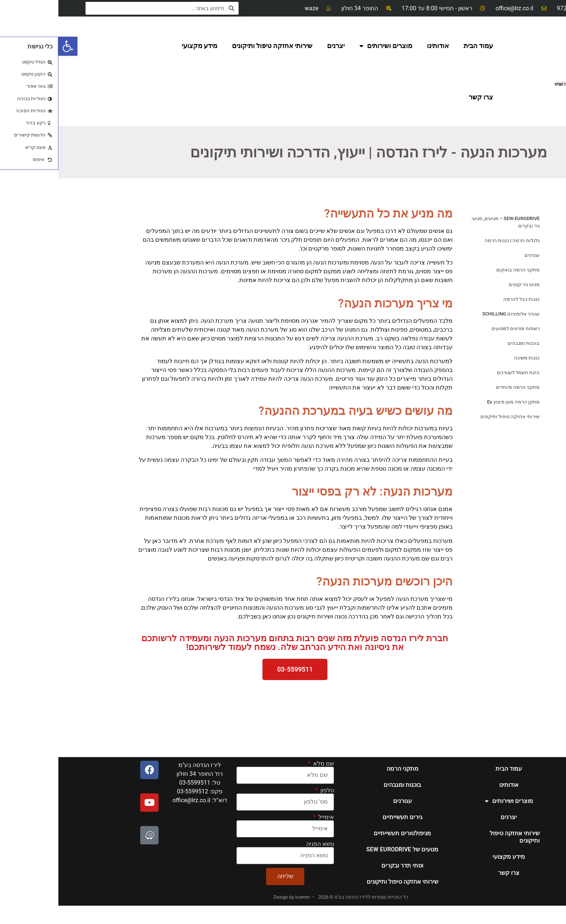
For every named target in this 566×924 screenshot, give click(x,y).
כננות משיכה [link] (468, 358)
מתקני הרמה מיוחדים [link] (459, 387)
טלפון (268, 790)
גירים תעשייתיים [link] (344, 817)
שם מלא (264, 764)
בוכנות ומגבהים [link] (465, 343)
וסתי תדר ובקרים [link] (344, 865)
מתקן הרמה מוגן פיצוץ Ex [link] (455, 402)
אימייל (267, 817)
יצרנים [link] (277, 46)
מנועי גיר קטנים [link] (466, 284)
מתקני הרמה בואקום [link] (460, 270)
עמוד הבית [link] (420, 46)
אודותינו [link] (380, 46)
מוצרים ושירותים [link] (327, 46)
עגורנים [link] (474, 255)
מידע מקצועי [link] (141, 46)
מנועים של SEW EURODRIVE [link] (344, 849)
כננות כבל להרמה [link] (463, 299)
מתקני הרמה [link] (344, 769)
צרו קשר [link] (422, 97)
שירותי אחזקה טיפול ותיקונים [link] (214, 46)
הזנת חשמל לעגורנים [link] (460, 372)
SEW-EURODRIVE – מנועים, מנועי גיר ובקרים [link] (447, 222)
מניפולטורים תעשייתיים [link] (344, 833)
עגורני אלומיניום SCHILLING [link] (453, 314)
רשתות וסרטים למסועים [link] (457, 328)
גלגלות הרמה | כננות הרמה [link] (454, 240)
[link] (10, 46)
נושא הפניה (262, 844)
